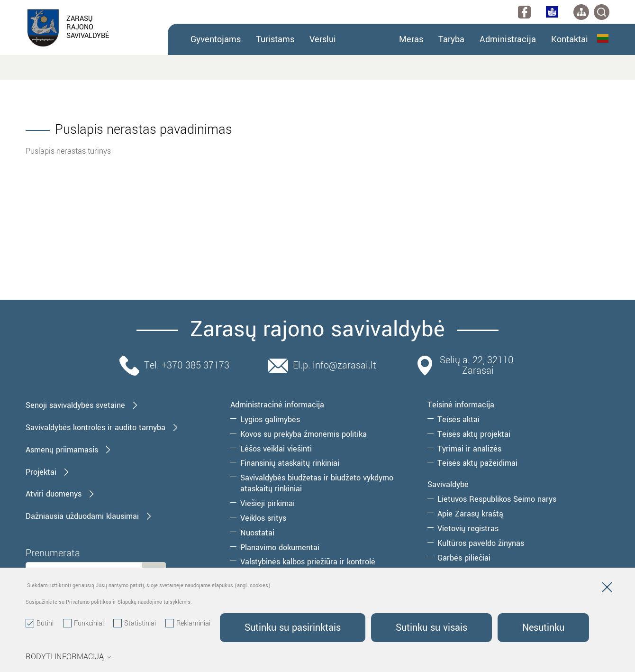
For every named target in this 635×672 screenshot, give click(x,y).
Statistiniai (135, 624)
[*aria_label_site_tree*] (581, 12)
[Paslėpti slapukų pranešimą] (607, 589)
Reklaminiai (188, 624)
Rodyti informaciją (68, 657)
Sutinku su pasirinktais (293, 628)
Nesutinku (543, 628)
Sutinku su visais (431, 628)
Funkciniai (83, 624)
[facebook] (524, 12)
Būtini (40, 624)
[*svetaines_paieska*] (602, 12)
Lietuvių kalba (603, 38)
